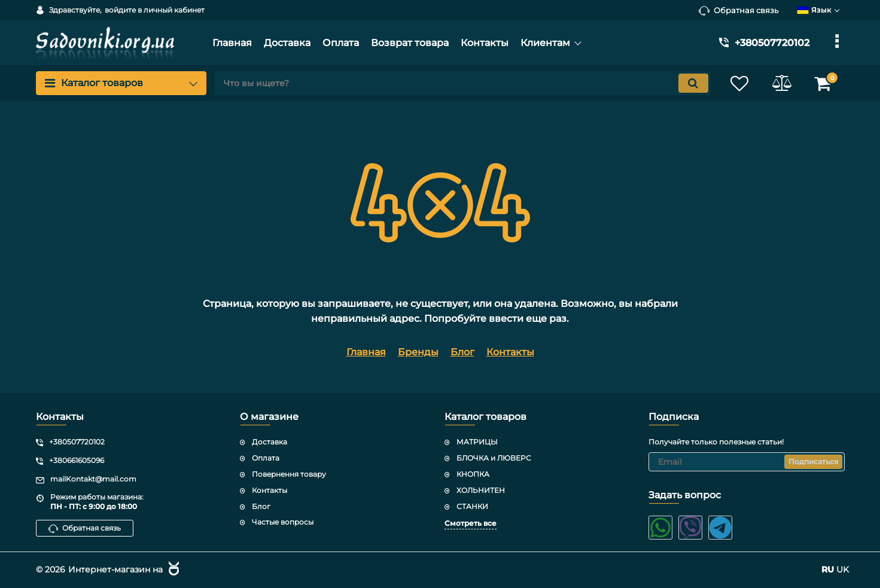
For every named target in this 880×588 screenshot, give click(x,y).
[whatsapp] (660, 528)
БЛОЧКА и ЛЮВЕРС (494, 458)
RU (828, 569)
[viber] (690, 528)
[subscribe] (747, 462)
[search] (463, 83)
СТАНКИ (472, 506)
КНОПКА (473, 474)
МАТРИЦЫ (477, 442)
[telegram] (720, 528)
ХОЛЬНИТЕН (481, 490)
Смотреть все (471, 523)
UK (843, 569)
